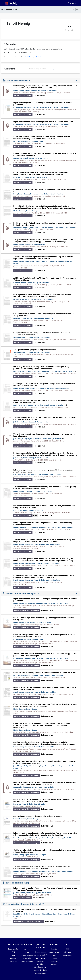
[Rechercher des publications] (53, 69)
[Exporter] (72, 10)
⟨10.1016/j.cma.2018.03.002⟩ (23, 304)
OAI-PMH (14, 958)
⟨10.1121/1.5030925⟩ (20, 268)
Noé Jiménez (34, 766)
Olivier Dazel (67, 371)
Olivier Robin (44, 283)
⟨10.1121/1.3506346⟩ (20, 584)
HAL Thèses (54, 961)
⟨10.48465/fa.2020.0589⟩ (64, 694)
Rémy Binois (30, 261)
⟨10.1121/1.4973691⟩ (69, 340)
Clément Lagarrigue (42, 371)
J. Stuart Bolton (19, 893)
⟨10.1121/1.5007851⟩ (20, 323)
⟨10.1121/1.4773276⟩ (69, 477)
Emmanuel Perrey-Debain (48, 91)
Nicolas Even (18, 107)
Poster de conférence (40, 883)
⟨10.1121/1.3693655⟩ (20, 496)
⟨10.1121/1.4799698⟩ (67, 789)
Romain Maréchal (20, 527)
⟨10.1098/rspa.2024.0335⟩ (30, 112)
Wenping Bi (49, 318)
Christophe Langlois (21, 228)
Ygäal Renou (30, 855)
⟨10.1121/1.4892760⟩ (20, 443)
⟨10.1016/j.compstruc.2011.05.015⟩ (59, 513)
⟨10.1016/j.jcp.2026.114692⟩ (62, 93)
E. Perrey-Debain (42, 158)
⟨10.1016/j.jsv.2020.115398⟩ (60, 213)
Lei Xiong (17, 318)
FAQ (13, 952)
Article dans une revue (40, 81)
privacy (27, 952)
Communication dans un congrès (40, 593)
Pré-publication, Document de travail (40, 904)
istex (35, 516)
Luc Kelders (69, 838)
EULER (27, 57)
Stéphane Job (46, 337)
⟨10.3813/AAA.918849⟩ (61, 407)
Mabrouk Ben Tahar (33, 563)
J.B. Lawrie (43, 177)
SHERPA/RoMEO (40, 973)
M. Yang (16, 299)
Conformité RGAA (27, 961)
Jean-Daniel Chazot (37, 228)
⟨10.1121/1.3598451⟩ (68, 565)
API (14, 955)
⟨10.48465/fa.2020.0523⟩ (56, 677)
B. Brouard (37, 439)
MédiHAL (54, 964)
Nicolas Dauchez (24, 141)
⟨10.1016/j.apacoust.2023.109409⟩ (53, 143)
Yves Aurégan (39, 318)
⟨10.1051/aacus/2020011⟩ (45, 230)
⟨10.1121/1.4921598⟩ (66, 390)
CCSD (68, 949)
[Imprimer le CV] (77, 10)
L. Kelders (58, 475)
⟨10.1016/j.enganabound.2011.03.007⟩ (26, 548)
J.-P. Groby (17, 371)
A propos (27, 949)
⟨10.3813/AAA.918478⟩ (63, 529)
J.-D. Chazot (50, 299)
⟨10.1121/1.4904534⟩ (69, 373)
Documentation (13, 949)
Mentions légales (27, 955)
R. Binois (17, 405)
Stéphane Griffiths (20, 337)
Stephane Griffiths (20, 352)
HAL (54, 955)
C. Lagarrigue (27, 439)
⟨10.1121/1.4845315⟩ (69, 424)
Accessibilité (27, 958)
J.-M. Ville (60, 405)
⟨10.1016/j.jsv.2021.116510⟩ (56, 179)
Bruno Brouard (56, 371)
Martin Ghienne (31, 91)
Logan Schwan (46, 766)
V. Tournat (57, 439)
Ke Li (15, 141)
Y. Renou (29, 491)
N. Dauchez (39, 405)
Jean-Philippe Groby (21, 766)
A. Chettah (39, 510)
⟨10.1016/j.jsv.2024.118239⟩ (60, 127)
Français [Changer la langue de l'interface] (74, 3)
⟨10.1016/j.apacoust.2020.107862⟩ (53, 196)
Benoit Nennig (19, 91)
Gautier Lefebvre (43, 107)
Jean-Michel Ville (54, 527)
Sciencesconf (68, 955)
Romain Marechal (20, 871)
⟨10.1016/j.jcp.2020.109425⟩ (58, 247)
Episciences (68, 952)
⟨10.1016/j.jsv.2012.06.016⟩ (53, 460)
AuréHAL (14, 961)
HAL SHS (54, 958)
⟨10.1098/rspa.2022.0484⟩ (30, 162)
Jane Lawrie (18, 158)
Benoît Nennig (67, 871)
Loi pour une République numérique (40, 961)
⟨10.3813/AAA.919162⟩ (64, 285)
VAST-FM (39, 57)
